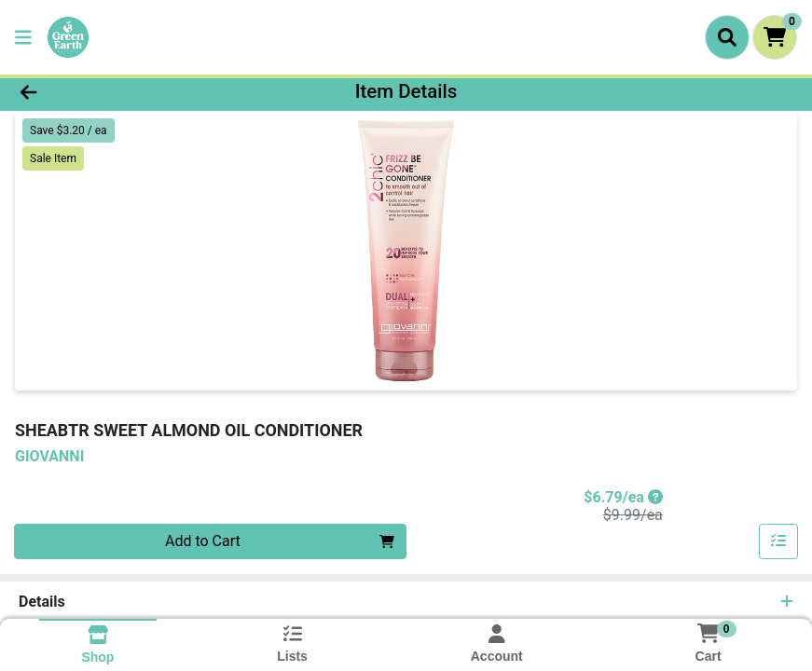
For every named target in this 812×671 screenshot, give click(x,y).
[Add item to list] (778, 541)
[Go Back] (113, 91)
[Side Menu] (23, 37)
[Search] (727, 37)
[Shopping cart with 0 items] (775, 37)
